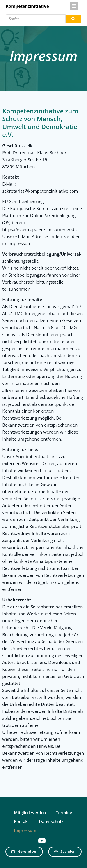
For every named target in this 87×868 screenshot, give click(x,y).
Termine (64, 813)
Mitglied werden (30, 813)
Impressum (25, 831)
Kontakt (22, 821)
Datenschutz (51, 821)
